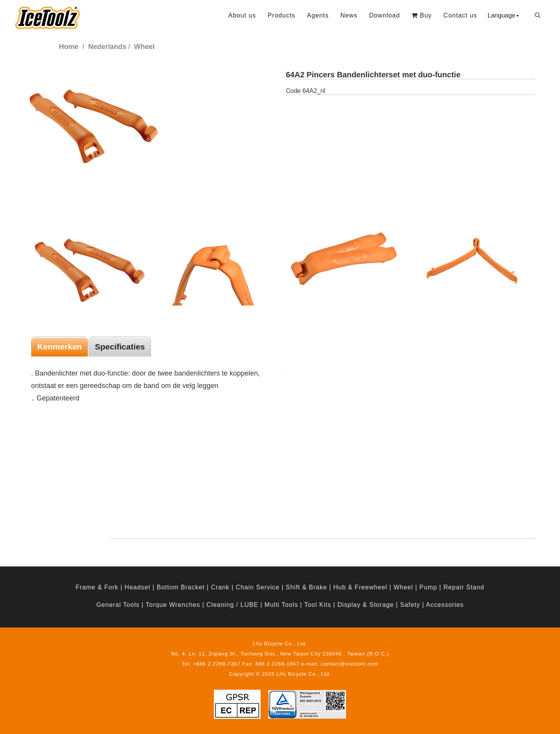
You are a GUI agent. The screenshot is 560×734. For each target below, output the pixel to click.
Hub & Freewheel (360, 587)
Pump (428, 587)
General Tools (118, 605)
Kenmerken (59, 347)
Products (281, 15)
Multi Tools (281, 605)
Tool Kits (318, 605)
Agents (318, 15)
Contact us (460, 15)
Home (69, 47)
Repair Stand (464, 587)
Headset (137, 587)
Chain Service (258, 587)
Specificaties (120, 347)
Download (384, 15)
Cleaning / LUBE (232, 605)
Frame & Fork (97, 587)
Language (503, 15)
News (349, 15)
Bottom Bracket (181, 587)
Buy (422, 15)
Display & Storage (366, 605)
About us (242, 15)
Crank (220, 587)
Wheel (403, 587)
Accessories (445, 605)
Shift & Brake (306, 587)
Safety (410, 605)
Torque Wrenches (173, 605)
